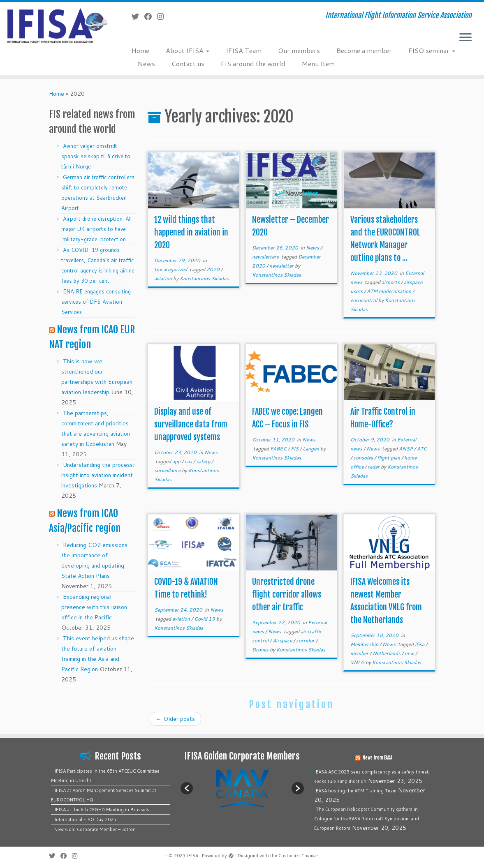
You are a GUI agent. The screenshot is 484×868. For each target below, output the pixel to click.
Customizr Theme (297, 856)
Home (140, 50)
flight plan (389, 458)
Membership (365, 644)
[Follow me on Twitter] (138, 16)
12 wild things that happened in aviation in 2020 (191, 232)
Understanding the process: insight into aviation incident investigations (98, 475)
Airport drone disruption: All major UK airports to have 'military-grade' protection (96, 229)
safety (204, 461)
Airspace (283, 641)
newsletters (266, 257)
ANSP (406, 449)
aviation (164, 278)
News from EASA (377, 758)
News (146, 63)
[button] (187, 788)
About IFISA (188, 50)
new (410, 653)
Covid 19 (205, 619)
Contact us (188, 63)
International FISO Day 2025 (85, 820)
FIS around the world (253, 63)
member (360, 653)
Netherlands (387, 653)
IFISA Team (244, 50)
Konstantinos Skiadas (204, 278)
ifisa (420, 644)
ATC (422, 449)
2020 (214, 269)
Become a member (364, 50)
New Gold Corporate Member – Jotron (95, 829)
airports (391, 282)
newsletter (282, 266)
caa (189, 461)
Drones (261, 650)
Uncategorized (171, 269)
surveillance (168, 470)
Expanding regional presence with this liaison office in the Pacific (94, 607)
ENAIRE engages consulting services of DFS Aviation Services (96, 302)
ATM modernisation (390, 291)
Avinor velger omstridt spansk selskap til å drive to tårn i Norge (96, 156)
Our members (299, 50)
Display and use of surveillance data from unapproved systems (191, 424)
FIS (295, 449)
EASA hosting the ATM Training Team (356, 791)
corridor (306, 641)
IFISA (192, 856)
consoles (364, 458)
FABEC (279, 449)
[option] (242, 788)
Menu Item (318, 63)
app (177, 461)
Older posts (175, 719)
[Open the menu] (465, 38)
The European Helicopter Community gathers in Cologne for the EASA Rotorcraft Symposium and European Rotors (367, 819)
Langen (311, 449)
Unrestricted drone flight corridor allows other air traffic (287, 594)
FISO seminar (432, 50)
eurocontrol (364, 300)
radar (374, 467)
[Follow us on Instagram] (163, 16)
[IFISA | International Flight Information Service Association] (57, 25)
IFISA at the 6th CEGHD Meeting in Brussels (102, 810)
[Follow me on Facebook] (151, 16)
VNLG (358, 662)
